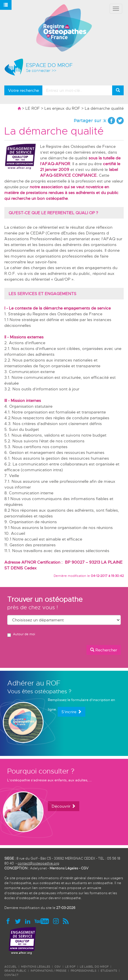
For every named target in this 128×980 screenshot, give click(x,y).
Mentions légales (36, 967)
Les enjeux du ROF (62, 108)
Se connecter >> (41, 71)
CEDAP (37, 233)
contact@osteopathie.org (38, 863)
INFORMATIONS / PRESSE (48, 971)
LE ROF (33, 108)
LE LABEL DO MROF (94, 967)
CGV (85, 868)
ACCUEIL (11, 967)
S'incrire (71, 712)
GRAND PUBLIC (15, 971)
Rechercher (104, 650)
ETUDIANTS (109, 971)
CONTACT (11, 975)
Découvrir (64, 806)
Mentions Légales (64, 868)
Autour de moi (21, 635)
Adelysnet (38, 868)
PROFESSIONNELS (83, 971)
